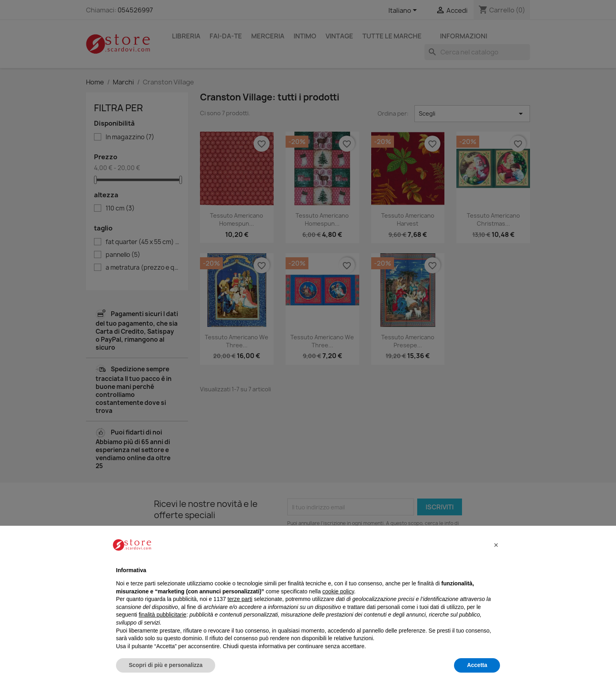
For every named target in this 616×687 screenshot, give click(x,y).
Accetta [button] (477, 665)
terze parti (240, 599)
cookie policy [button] (338, 591)
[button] (496, 545)
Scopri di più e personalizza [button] (166, 665)
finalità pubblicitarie (163, 615)
